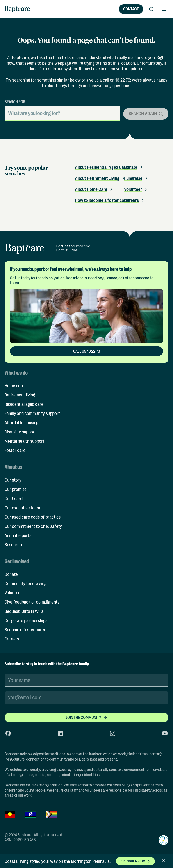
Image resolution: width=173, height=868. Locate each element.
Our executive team (22, 508)
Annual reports (18, 536)
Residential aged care (24, 404)
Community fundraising (25, 584)
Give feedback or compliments (32, 602)
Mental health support (24, 441)
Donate (11, 574)
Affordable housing (21, 423)
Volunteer (136, 189)
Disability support (20, 432)
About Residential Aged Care (105, 167)
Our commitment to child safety (33, 526)
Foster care (15, 450)
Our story (13, 480)
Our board (14, 499)
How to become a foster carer (105, 200)
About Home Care (94, 189)
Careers (12, 639)
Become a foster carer (25, 630)
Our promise (16, 489)
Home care (14, 386)
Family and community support (32, 413)
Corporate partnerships (26, 621)
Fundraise (136, 178)
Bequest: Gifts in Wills (24, 611)
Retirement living (20, 395)
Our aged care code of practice (33, 517)
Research (13, 545)
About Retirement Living (100, 178)
